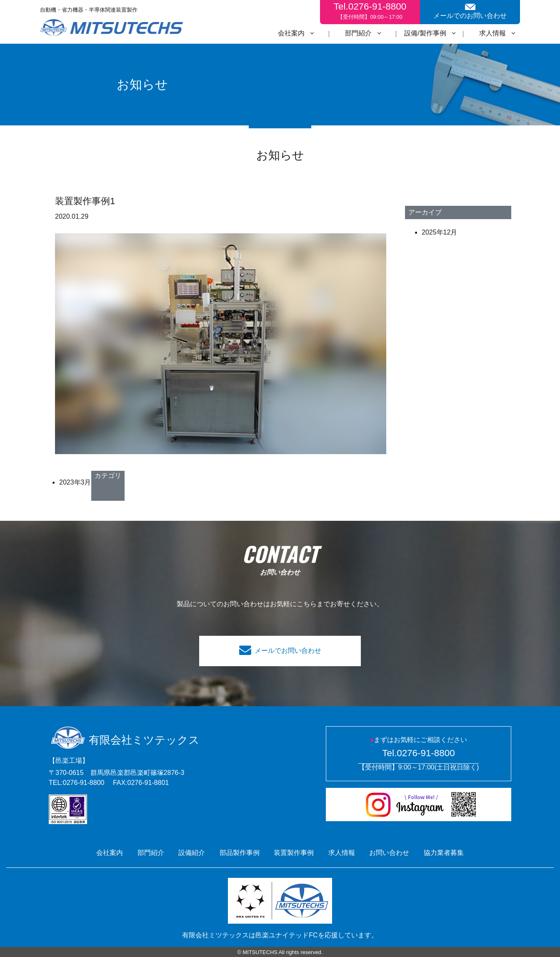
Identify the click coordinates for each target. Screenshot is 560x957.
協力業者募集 (444, 853)
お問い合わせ (389, 853)
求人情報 (492, 33)
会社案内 (291, 33)
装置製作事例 (294, 853)
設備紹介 (192, 853)
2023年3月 (75, 482)
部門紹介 (358, 33)
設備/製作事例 (425, 33)
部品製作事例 (240, 853)
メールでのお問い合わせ (470, 11)
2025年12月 (439, 232)
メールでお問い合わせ (288, 651)
